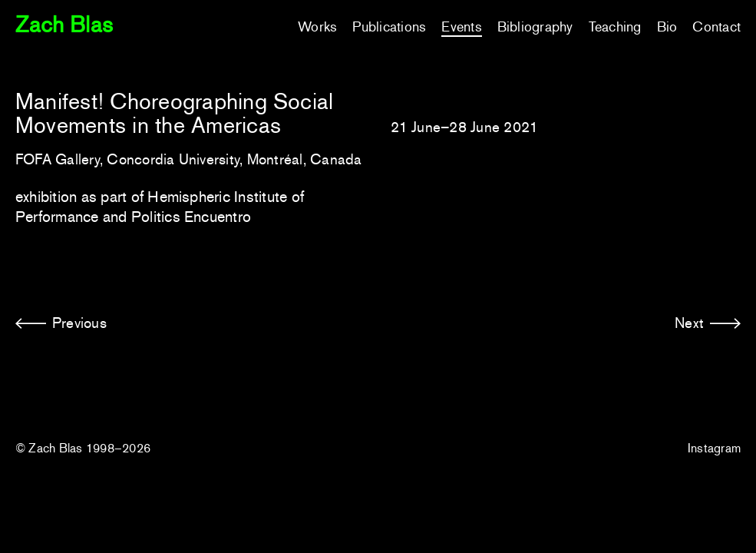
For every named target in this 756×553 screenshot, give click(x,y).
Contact (716, 27)
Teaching (615, 27)
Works (317, 27)
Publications (389, 27)
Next (689, 323)
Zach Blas (64, 25)
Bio (667, 27)
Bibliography (535, 27)
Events (461, 27)
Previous (79, 323)
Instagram (714, 448)
